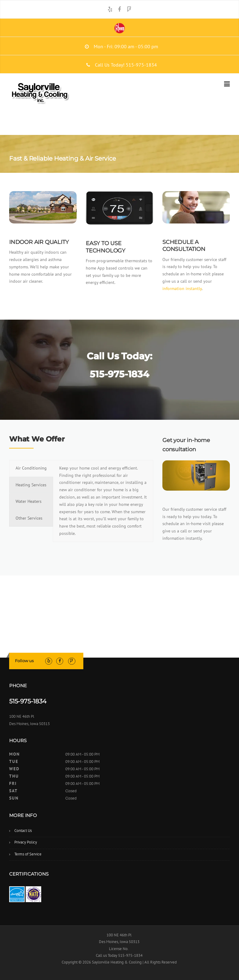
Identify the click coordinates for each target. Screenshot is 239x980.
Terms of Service (28, 854)
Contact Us (23, 831)
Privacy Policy (26, 842)
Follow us (24, 661)
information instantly (182, 289)
